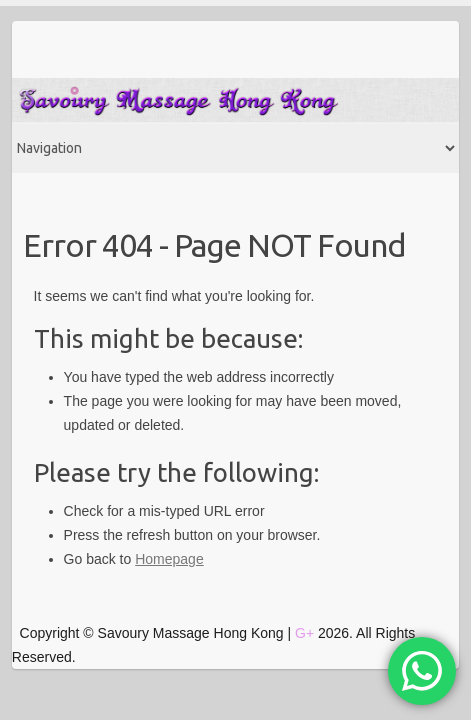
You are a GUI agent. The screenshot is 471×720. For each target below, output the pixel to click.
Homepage (169, 559)
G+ (304, 633)
